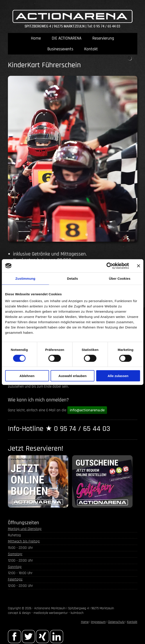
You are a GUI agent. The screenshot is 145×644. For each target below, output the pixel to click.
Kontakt (91, 49)
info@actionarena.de (87, 410)
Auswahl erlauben (72, 376)
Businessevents (60, 49)
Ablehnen (27, 376)
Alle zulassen (118, 376)
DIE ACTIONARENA (67, 38)
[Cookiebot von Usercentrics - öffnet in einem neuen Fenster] (110, 266)
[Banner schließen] (138, 266)
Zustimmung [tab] (25, 278)
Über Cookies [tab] (120, 278)
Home (36, 38)
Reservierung (103, 38)
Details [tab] (73, 278)
